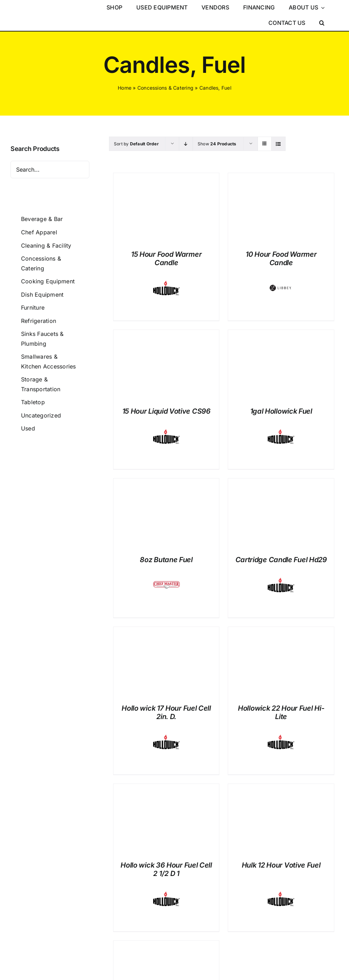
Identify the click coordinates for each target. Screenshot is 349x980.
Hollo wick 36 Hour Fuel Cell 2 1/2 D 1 (166, 869)
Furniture (33, 308)
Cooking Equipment (48, 281)
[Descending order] (186, 144)
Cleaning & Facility (46, 246)
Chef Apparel (39, 232)
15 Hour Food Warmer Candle (166, 258)
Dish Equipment (42, 295)
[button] (322, 23)
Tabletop (33, 402)
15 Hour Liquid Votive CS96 (166, 411)
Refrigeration (39, 321)
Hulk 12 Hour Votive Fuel (281, 865)
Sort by (136, 144)
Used (28, 428)
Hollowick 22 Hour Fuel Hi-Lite (281, 712)
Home (125, 88)
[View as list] (278, 144)
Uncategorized (41, 415)
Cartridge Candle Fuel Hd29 (281, 560)
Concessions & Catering (165, 88)
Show (217, 144)
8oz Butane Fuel (166, 560)
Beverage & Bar (42, 219)
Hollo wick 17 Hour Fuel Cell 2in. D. (166, 712)
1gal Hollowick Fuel (281, 411)
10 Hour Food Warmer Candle (281, 258)
